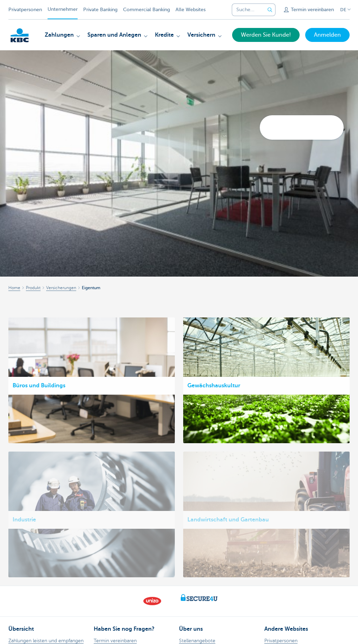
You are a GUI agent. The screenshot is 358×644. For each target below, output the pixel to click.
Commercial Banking (146, 10)
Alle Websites (191, 10)
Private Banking (100, 10)
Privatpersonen (25, 10)
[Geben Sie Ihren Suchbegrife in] (270, 10)
